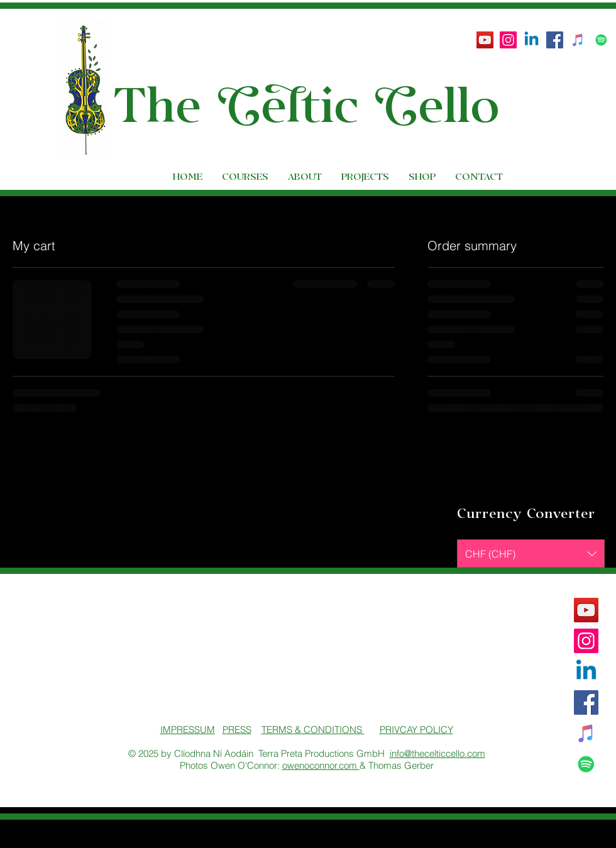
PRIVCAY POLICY (416, 730)
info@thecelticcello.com (437, 753)
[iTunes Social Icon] (578, 40)
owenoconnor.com (321, 765)
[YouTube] (485, 40)
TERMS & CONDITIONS (313, 730)
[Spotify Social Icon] (601, 40)
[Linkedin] (531, 40)
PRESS (237, 730)
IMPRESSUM (188, 730)
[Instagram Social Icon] (508, 40)
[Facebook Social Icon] (555, 40)
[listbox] (531, 553)
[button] (589, 71)
